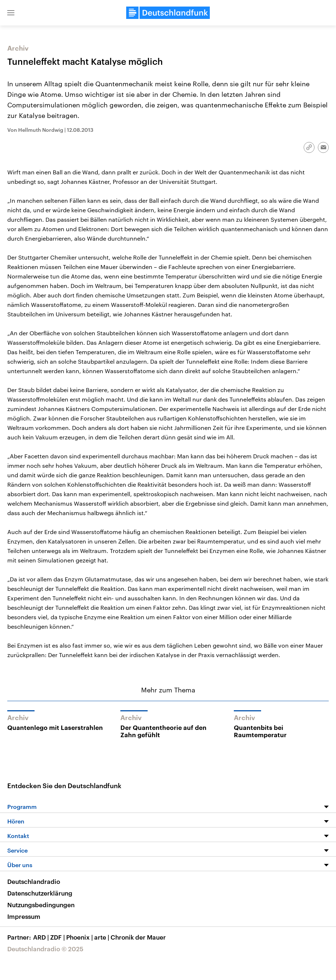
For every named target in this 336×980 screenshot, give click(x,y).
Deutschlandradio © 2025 (45, 949)
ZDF (58, 937)
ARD (42, 937)
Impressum (24, 916)
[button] (11, 13)
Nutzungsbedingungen (41, 905)
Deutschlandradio (34, 881)
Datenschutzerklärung (40, 893)
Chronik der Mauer (138, 937)
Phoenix (80, 937)
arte (102, 937)
